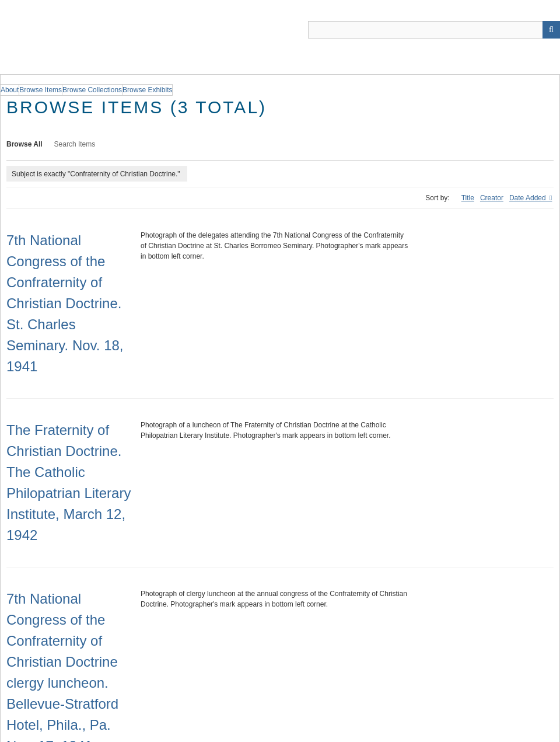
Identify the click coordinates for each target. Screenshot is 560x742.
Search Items (75, 144)
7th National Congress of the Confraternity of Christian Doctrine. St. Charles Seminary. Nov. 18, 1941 (65, 303)
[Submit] (551, 30)
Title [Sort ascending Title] (468, 198)
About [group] (10, 90)
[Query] (434, 30)
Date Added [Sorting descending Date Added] (528, 198)
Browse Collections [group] (92, 90)
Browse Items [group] (41, 90)
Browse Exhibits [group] (147, 90)
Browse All (24, 144)
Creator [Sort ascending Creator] (492, 198)
